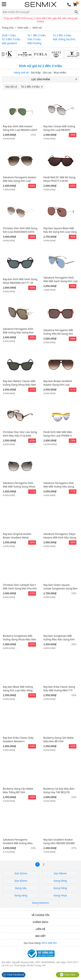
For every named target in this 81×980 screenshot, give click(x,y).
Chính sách (40, 922)
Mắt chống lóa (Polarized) (65, 39)
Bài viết (40, 936)
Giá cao (47, 72)
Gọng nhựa (60, 895)
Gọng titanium (40, 903)
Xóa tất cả (11, 87)
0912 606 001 (49, 943)
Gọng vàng (21, 895)
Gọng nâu (21, 888)
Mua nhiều (60, 72)
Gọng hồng (60, 881)
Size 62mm (21, 881)
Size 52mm (21, 873)
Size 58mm (60, 873)
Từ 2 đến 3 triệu (62, 35)
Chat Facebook (14, 975)
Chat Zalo (68, 975)
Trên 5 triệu (34, 39)
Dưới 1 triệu (9, 35)
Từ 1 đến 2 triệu (37, 35)
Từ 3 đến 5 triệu (11, 39)
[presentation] (3, 54)
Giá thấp (36, 72)
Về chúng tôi (40, 915)
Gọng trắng (60, 888)
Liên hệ (41, 929)
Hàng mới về (21, 72)
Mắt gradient (9, 43)
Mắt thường (34, 43)
